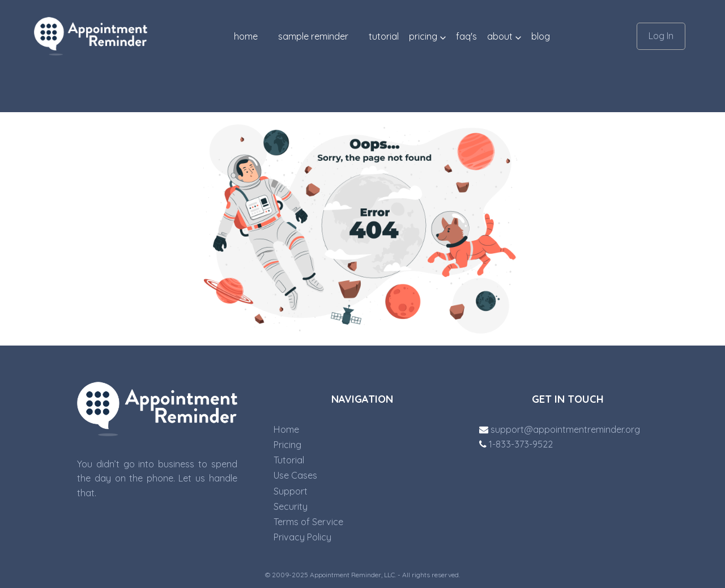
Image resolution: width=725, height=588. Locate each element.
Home (246, 36)
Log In (661, 36)
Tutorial (289, 460)
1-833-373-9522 (516, 444)
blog (541, 36)
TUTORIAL (384, 36)
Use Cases (295, 475)
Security (291, 506)
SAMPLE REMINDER (313, 36)
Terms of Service (308, 522)
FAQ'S (466, 36)
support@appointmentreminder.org (560, 429)
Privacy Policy (302, 537)
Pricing (287, 445)
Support (291, 491)
